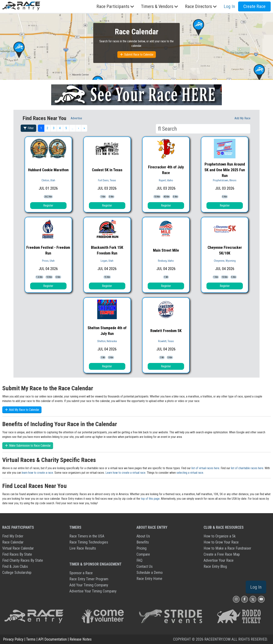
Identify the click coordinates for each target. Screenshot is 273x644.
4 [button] (60, 128)
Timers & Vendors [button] (160, 6)
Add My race (242, 118)
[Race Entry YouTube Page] (261, 599)
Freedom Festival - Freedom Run (48, 250)
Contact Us (145, 566)
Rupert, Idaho (166, 180)
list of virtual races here (205, 468)
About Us (143, 536)
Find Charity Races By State (23, 560)
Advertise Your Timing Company (93, 591)
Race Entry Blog (215, 566)
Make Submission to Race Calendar (28, 446)
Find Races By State (17, 554)
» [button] (84, 128)
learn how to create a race (37, 473)
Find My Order (13, 536)
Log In (229, 6)
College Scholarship (17, 573)
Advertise (76, 118)
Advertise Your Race (219, 560)
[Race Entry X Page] (253, 599)
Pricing (142, 548)
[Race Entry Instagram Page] (236, 599)
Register (48, 205)
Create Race (254, 6)
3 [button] (54, 128)
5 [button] (66, 128)
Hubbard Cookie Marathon (48, 170)
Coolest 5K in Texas (107, 170)
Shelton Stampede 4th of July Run (107, 331)
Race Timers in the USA (87, 536)
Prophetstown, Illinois (225, 180)
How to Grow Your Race (221, 542)
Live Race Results (83, 548)
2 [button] (47, 128)
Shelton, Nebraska (107, 341)
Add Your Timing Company (89, 585)
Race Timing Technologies (89, 542)
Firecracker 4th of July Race (166, 170)
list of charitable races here (247, 468)
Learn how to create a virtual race (125, 473)
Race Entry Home (149, 579)
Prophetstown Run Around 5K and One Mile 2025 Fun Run (225, 170)
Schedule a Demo (150, 573)
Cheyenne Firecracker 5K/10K (225, 250)
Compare (143, 554)
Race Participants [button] (116, 6)
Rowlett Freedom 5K (166, 331)
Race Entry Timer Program (89, 579)
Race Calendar (13, 542)
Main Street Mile (166, 250)
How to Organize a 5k (220, 536)
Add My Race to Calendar (22, 410)
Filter (28, 128)
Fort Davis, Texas (107, 180)
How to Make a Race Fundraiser (227, 548)
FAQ (139, 560)
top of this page (150, 499)
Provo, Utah (48, 261)
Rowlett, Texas (166, 341)
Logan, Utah (107, 261)
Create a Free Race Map (222, 554)
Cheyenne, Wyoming (225, 261)
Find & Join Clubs (15, 566)
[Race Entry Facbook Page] (245, 599)
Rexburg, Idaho (166, 261)
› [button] (78, 128)
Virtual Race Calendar (18, 548)
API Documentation (53, 639)
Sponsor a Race (81, 573)
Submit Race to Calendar (137, 55)
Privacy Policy (13, 639)
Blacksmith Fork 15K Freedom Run (107, 250)
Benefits (143, 542)
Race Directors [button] (201, 6)
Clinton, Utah (48, 180)
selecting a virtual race (190, 473)
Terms (31, 639)
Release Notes (81, 639)
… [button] (73, 128)
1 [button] (41, 128)
